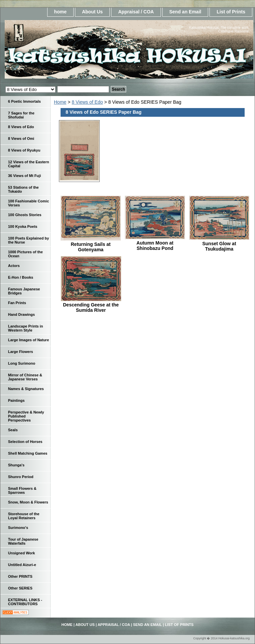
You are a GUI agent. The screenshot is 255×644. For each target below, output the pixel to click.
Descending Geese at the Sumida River (91, 307)
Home (60, 102)
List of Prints (231, 12)
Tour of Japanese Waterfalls (23, 541)
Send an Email (185, 12)
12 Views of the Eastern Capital (29, 164)
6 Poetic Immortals (24, 101)
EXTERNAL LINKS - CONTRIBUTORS (25, 602)
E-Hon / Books (21, 277)
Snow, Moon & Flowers (28, 502)
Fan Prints (17, 303)
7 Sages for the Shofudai (21, 115)
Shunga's (16, 465)
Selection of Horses (25, 442)
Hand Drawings (21, 314)
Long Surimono (22, 363)
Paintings (16, 400)
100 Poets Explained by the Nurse (28, 240)
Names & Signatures (26, 389)
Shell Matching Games (28, 453)
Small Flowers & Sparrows (22, 490)
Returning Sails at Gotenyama (91, 247)
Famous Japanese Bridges (24, 291)
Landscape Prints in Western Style (26, 328)
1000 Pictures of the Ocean (25, 254)
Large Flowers (21, 352)
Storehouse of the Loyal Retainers (24, 516)
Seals (13, 430)
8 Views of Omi (21, 139)
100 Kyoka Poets (23, 226)
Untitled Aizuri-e (22, 565)
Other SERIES (20, 588)
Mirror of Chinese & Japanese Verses (25, 377)
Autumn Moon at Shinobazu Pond (155, 246)
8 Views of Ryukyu (24, 150)
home (60, 12)
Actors (14, 266)
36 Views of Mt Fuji (24, 176)
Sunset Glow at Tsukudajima (219, 246)
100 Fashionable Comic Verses (28, 203)
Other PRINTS (20, 576)
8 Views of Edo (87, 102)
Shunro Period (21, 477)
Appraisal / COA (136, 12)
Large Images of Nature (28, 340)
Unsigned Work (21, 553)
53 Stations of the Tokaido (23, 189)
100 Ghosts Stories (25, 215)
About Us (92, 12)
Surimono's (18, 528)
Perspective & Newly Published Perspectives (26, 416)
